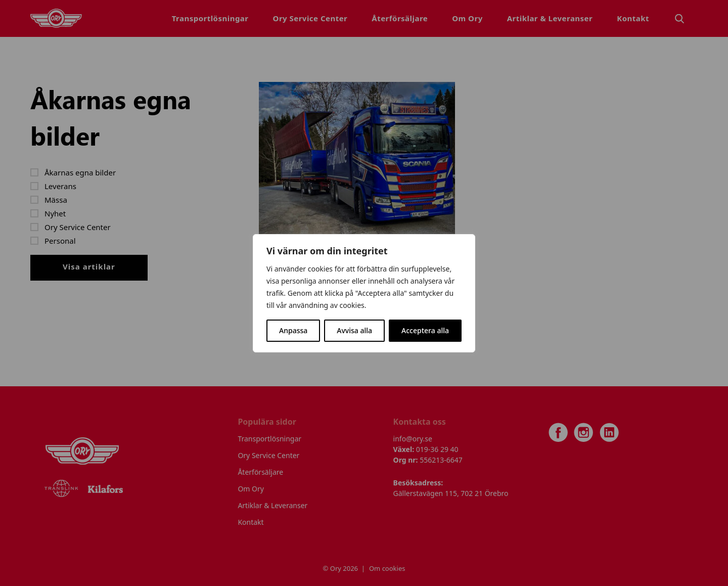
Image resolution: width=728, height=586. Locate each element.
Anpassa (293, 330)
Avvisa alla (354, 330)
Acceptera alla (425, 330)
